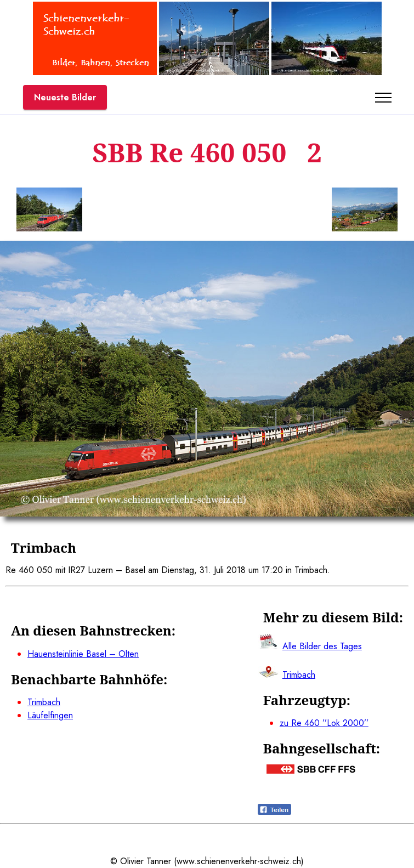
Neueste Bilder (65, 97)
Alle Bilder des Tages (322, 646)
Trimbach (44, 702)
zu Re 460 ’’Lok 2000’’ (324, 723)
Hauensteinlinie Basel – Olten (83, 654)
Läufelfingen (50, 715)
